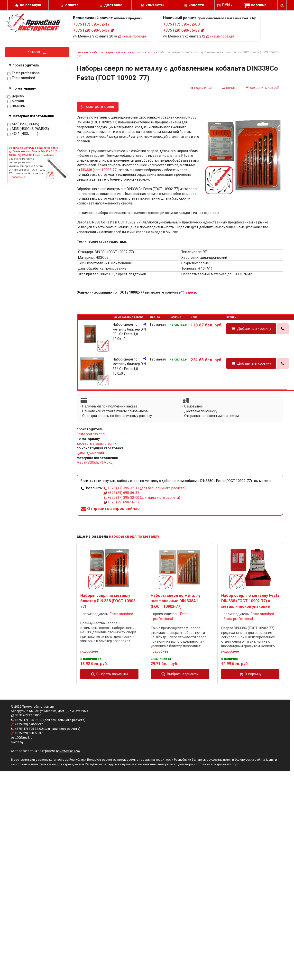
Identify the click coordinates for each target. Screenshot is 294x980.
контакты (155, 5)
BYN (228, 5)
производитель (26, 65)
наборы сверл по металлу (135, 52)
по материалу (24, 88)
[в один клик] (283, 329)
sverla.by (17, 742)
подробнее (89, 651)
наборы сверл (102, 52)
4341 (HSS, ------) (23, 134)
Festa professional (24, 73)
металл (16, 101)
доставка (113, 5)
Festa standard (21, 78)
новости (196, 5)
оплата (72, 5)
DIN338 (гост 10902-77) (99, 170)
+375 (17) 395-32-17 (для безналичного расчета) (145, 488)
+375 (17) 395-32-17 (91, 24)
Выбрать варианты (112, 674)
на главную (31, 5)
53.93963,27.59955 (28, 715)
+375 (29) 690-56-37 (94, 30)
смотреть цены (100, 106)
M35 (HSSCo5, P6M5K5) (28, 129)
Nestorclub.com (70, 751)
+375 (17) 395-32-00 (181, 24)
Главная (83, 52)
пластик (16, 106)
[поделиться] (202, 88)
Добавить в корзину (254, 329)
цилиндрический (90, 453)
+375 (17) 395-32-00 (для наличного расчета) (142, 498)
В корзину (253, 674)
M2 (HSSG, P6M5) (23, 125)
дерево (16, 97)
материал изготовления (33, 116)
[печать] (230, 88)
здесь (191, 292)
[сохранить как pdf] (263, 88)
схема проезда (132, 36)
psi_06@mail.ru (22, 737)
